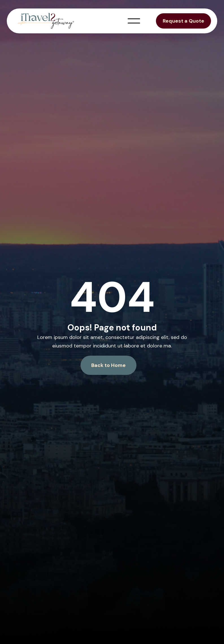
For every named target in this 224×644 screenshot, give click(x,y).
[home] (46, 21)
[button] (134, 21)
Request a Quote (183, 21)
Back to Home (108, 365)
